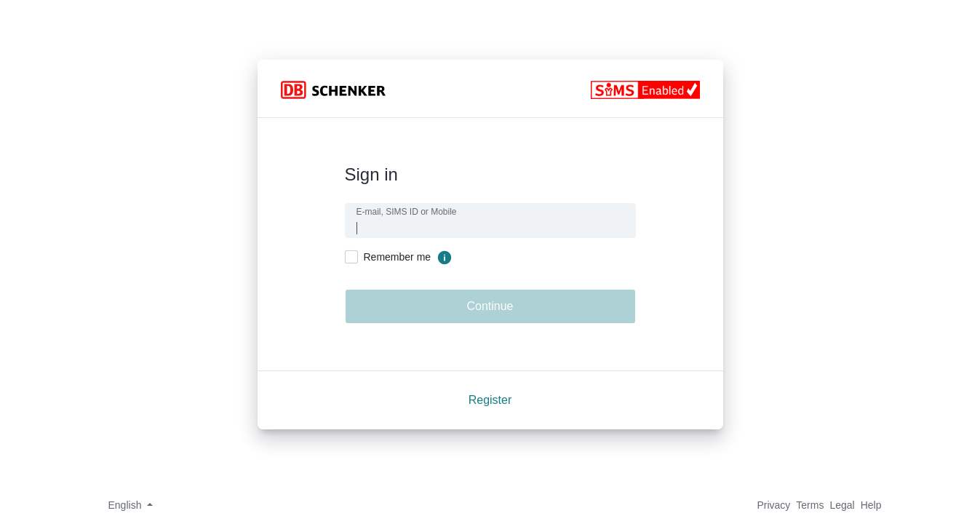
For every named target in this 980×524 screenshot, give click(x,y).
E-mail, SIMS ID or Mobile (407, 212)
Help (871, 505)
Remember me (398, 257)
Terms (810, 505)
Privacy (773, 505)
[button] (126, 505)
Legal (842, 505)
